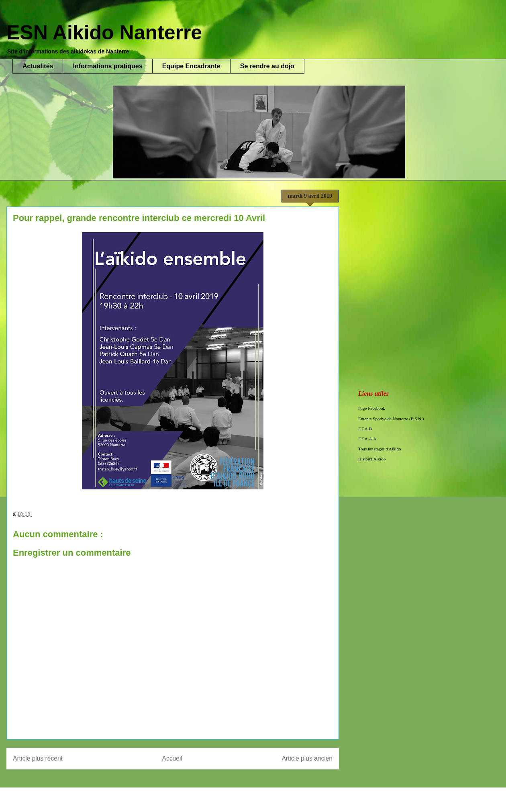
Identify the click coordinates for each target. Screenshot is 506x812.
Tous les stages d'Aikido (380, 449)
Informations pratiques (107, 66)
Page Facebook (372, 408)
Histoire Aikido (372, 459)
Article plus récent (38, 758)
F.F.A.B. (366, 429)
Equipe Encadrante (191, 66)
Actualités (38, 66)
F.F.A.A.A (367, 439)
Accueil (172, 758)
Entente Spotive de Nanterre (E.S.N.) (391, 419)
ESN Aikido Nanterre (104, 33)
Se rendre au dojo (267, 66)
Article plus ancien (307, 758)
